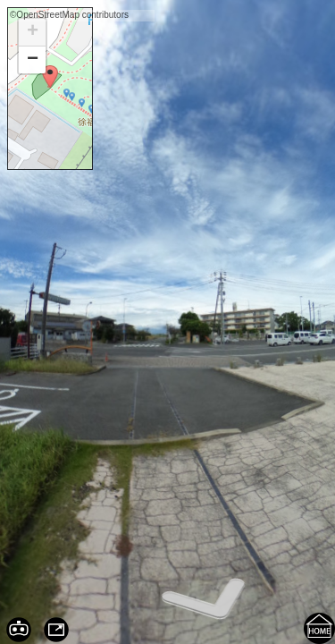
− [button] (33, 60)
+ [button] (33, 32)
